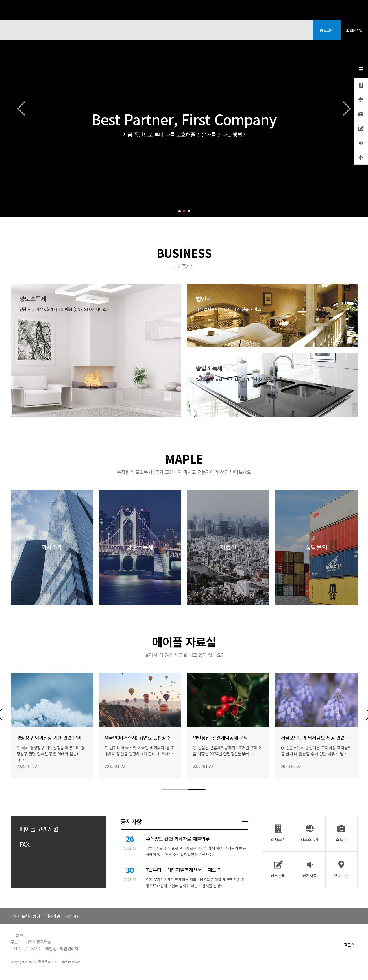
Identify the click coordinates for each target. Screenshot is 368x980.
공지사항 (73, 916)
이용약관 (53, 916)
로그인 (327, 30)
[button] (180, 211)
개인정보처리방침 (25, 916)
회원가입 (354, 30)
